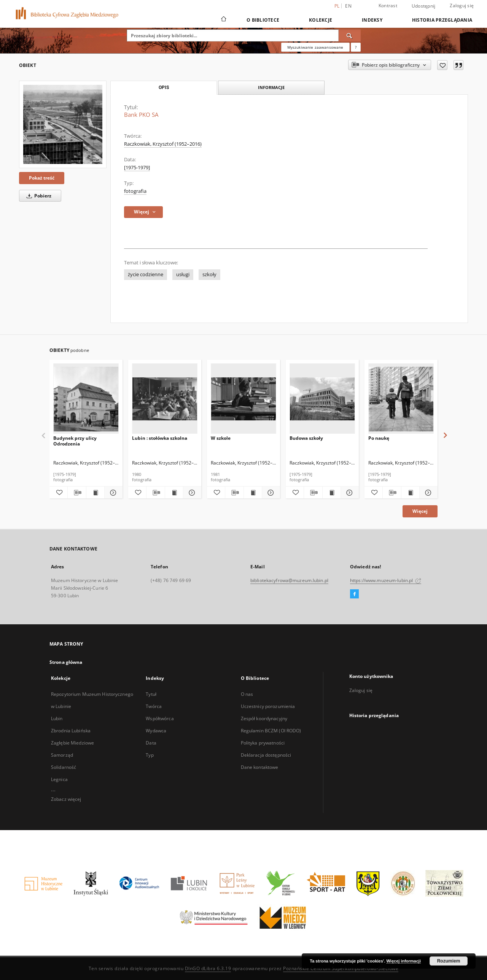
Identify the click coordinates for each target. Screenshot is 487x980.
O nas (247, 694)
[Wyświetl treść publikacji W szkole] (253, 493)
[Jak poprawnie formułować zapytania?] (356, 47)
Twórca (154, 706)
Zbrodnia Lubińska (71, 731)
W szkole (221, 438)
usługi (183, 274)
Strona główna (66, 662)
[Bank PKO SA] (63, 124)
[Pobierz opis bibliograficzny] (77, 493)
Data (151, 743)
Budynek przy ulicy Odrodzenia (75, 441)
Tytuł (151, 694)
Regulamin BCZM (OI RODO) (271, 731)
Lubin (57, 718)
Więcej (420, 511)
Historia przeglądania (442, 20)
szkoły (209, 274)
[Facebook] (354, 594)
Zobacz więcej (66, 799)
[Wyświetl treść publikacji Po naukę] (410, 493)
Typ (150, 755)
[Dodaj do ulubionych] (442, 65)
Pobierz (38, 196)
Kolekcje (321, 20)
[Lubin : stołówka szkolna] (165, 399)
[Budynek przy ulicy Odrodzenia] (86, 399)
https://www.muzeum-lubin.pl (386, 580)
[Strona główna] (223, 20)
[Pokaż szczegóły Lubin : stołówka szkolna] (191, 493)
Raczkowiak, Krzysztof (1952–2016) (163, 144)
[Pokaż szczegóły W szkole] (270, 493)
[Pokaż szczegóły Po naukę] (427, 493)
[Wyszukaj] (350, 35)
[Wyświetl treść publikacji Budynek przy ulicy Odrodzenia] (95, 493)
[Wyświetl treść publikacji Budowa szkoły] (332, 493)
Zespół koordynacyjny (264, 718)
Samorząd (62, 755)
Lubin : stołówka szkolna (160, 438)
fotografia (135, 191)
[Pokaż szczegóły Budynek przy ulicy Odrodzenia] (112, 493)
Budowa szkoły (306, 438)
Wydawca (156, 731)
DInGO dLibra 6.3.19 (208, 968)
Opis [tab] (164, 87)
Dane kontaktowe (260, 767)
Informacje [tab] (271, 87)
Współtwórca (160, 718)
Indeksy (372, 20)
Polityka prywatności (263, 743)
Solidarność (64, 767)
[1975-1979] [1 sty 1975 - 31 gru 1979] (137, 168)
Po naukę (379, 438)
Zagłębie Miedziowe (72, 743)
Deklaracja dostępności (266, 755)
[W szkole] (243, 399)
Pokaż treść (42, 178)
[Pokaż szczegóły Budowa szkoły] (349, 493)
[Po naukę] (401, 399)
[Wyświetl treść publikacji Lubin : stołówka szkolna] (174, 493)
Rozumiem (449, 961)
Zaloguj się (462, 6)
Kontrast (388, 6)
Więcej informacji (404, 961)
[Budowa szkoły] (322, 399)
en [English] (348, 6)
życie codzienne (146, 274)
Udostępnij (424, 6)
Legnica (59, 779)
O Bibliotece (263, 20)
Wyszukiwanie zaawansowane (315, 47)
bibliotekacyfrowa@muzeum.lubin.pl (289, 580)
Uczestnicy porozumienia (268, 706)
